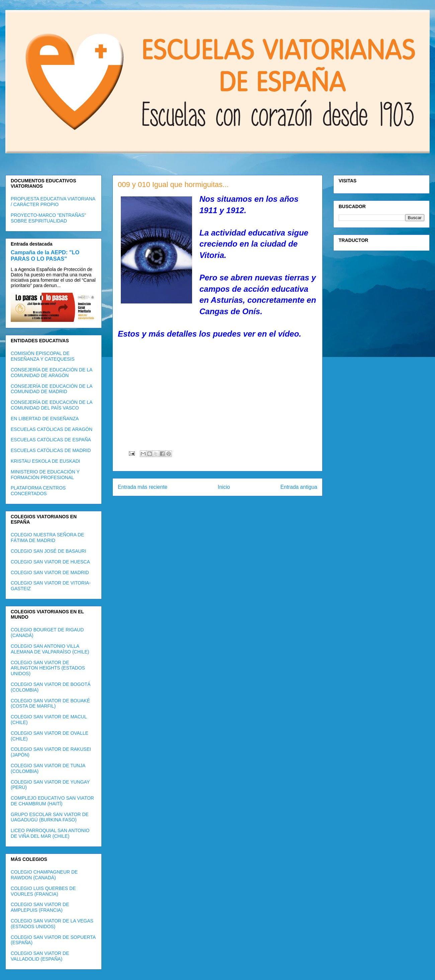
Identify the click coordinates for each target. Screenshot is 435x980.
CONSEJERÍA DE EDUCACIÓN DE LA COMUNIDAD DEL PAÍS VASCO (52, 405)
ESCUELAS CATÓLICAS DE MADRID (51, 450)
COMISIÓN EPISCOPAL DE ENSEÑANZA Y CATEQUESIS (43, 356)
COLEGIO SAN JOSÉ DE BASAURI (49, 551)
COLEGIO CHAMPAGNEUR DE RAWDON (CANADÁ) (44, 875)
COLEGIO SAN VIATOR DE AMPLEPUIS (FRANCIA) (40, 907)
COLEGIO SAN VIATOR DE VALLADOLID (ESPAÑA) (40, 956)
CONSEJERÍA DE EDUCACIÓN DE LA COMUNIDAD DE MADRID (52, 389)
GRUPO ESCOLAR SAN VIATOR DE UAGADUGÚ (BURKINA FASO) (50, 817)
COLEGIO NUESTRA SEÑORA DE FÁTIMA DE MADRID (47, 538)
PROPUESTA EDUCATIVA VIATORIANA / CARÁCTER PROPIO (53, 202)
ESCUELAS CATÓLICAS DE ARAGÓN (52, 429)
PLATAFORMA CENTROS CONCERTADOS (38, 491)
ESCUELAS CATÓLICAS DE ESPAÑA (51, 440)
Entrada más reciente (143, 487)
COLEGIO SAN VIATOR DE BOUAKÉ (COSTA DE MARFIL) (50, 703)
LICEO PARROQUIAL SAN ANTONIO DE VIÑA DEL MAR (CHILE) (50, 833)
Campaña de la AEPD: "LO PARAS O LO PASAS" (45, 255)
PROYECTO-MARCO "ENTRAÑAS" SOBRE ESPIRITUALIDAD (48, 218)
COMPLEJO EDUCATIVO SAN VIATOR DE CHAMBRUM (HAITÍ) (52, 801)
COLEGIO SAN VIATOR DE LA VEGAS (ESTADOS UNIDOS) (52, 924)
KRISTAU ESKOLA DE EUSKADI (45, 461)
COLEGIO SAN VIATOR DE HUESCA (50, 562)
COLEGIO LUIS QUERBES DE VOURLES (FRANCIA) (43, 891)
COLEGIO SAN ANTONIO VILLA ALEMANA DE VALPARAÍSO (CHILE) (50, 649)
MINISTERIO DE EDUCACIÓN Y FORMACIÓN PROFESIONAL (45, 475)
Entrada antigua (299, 487)
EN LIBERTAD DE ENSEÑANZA (45, 419)
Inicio (224, 487)
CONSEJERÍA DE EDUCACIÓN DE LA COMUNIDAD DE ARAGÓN (52, 373)
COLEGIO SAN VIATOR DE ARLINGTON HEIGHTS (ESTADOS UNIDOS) (48, 668)
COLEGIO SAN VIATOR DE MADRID (50, 572)
